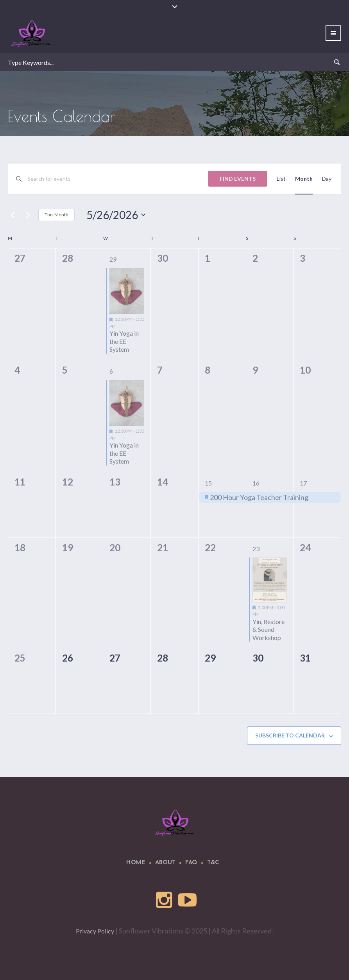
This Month (56, 215)
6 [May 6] (111, 371)
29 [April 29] (113, 259)
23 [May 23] (256, 549)
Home (136, 863)
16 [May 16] (256, 483)
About (165, 863)
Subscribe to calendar (290, 735)
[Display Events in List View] (281, 179)
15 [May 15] (208, 483)
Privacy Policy (95, 931)
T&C (213, 863)
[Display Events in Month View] (304, 179)
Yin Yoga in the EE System (124, 341)
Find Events (238, 179)
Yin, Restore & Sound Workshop (268, 629)
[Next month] (28, 215)
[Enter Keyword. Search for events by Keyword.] (118, 179)
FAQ (191, 863)
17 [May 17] (303, 483)
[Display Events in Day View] (327, 179)
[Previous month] (13, 215)
